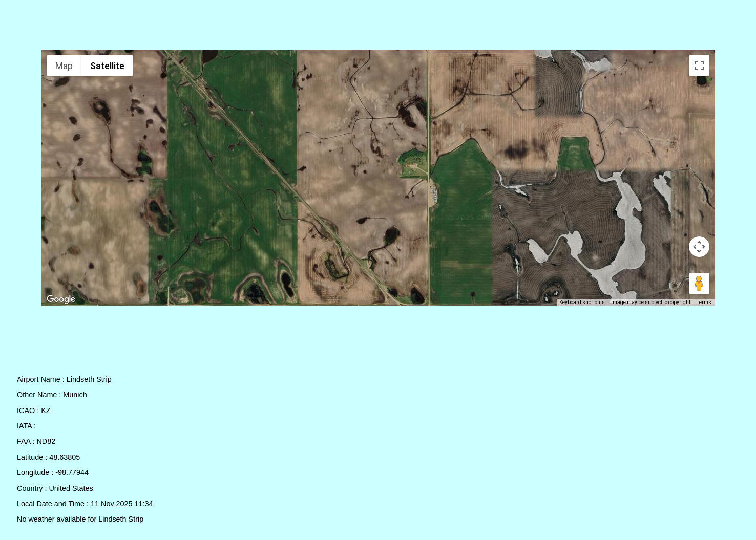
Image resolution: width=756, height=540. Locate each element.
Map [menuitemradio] (64, 66)
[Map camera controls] (699, 247)
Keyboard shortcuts (582, 302)
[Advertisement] (378, 27)
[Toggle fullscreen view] (699, 66)
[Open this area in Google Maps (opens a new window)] (61, 299)
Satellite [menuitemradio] (107, 66)
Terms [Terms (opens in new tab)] (704, 302)
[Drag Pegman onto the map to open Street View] (699, 284)
